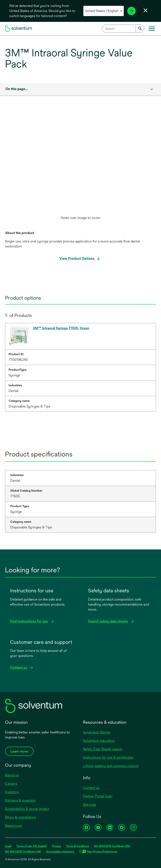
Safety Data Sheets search (103, 749)
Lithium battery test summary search (111, 766)
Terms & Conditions (78, 846)
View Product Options (77, 258)
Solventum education (99, 741)
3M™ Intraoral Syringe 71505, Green (61, 328)
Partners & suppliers (20, 800)
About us (12, 775)
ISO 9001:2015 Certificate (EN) (112, 846)
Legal (8, 846)
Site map (90, 805)
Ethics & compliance (20, 817)
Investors (12, 792)
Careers (11, 784)
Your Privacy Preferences (102, 852)
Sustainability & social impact (27, 809)
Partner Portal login (98, 796)
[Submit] (140, 29)
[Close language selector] (145, 10)
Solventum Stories (97, 732)
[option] (80, 167)
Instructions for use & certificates (108, 758)
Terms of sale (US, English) (32, 846)
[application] (80, 163)
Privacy (56, 846)
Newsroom (14, 826)
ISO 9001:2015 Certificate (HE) (23, 852)
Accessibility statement (60, 852)
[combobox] (123, 29)
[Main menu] (152, 29)
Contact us (91, 788)
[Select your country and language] (104, 11)
